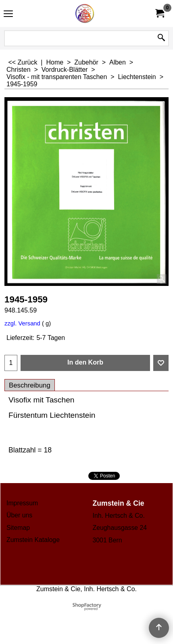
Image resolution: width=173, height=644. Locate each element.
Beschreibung (30, 385)
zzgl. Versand (22, 323)
